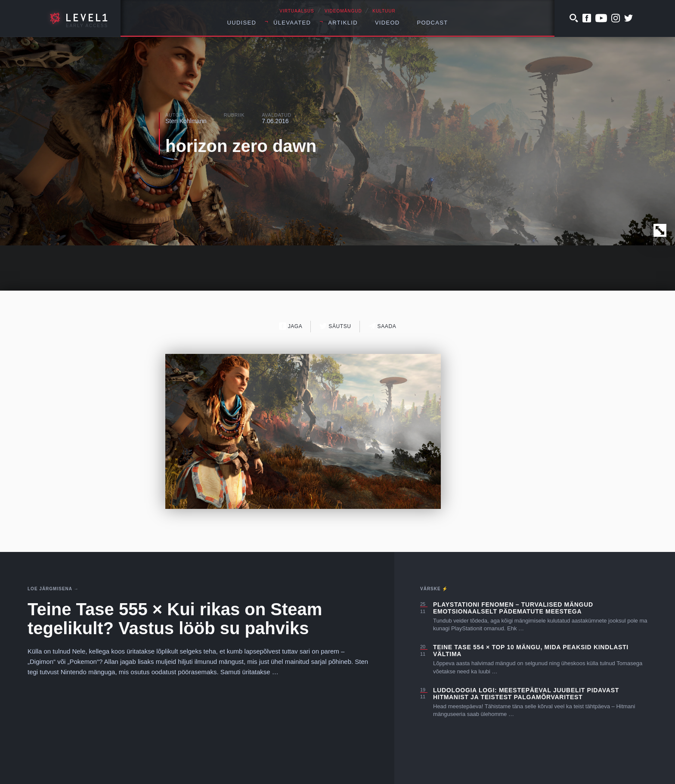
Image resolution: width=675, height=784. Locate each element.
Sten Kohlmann (186, 121)
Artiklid (343, 23)
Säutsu (335, 326)
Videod (387, 23)
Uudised (242, 23)
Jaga (291, 326)
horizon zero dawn (241, 146)
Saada (382, 326)
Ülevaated (292, 23)
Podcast (433, 23)
